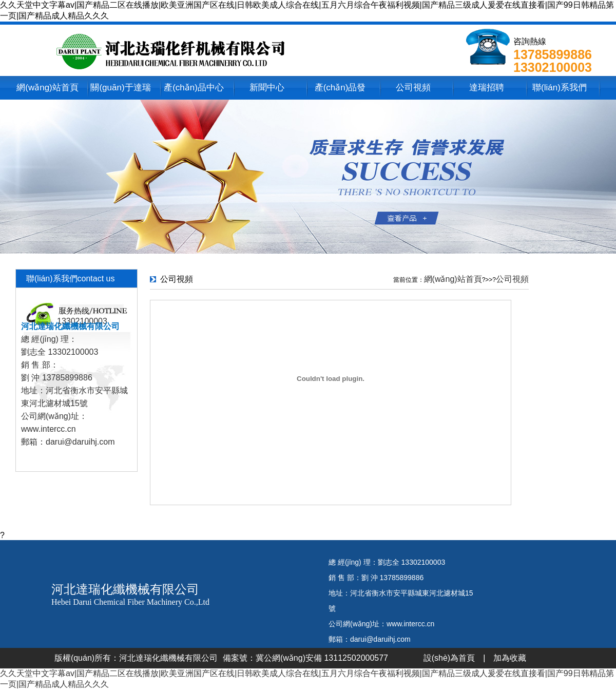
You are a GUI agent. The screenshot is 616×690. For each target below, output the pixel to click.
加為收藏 (510, 658)
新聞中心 (267, 88)
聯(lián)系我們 (560, 88)
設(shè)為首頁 (449, 658)
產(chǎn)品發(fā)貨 (340, 91)
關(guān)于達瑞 (120, 88)
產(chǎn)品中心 (194, 88)
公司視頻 (413, 88)
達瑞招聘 (487, 88)
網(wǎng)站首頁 (47, 88)
